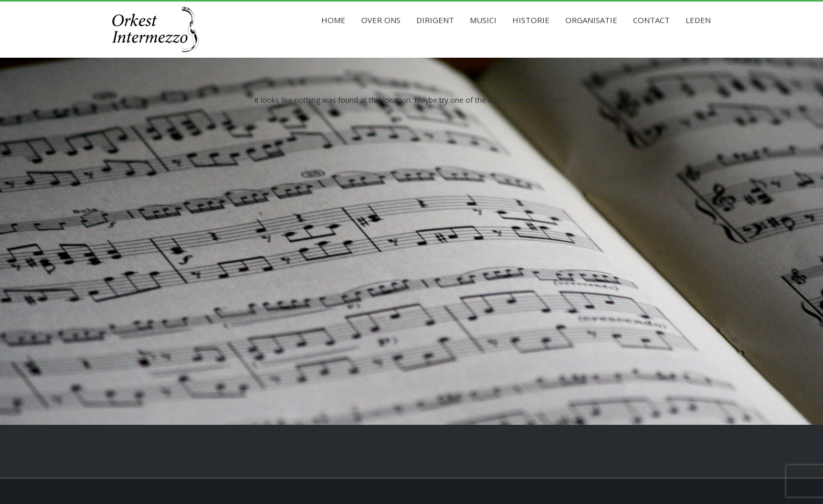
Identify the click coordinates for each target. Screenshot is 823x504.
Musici (483, 20)
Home (333, 20)
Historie (531, 20)
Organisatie (591, 20)
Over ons (381, 20)
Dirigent (435, 20)
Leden (698, 20)
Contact (651, 20)
